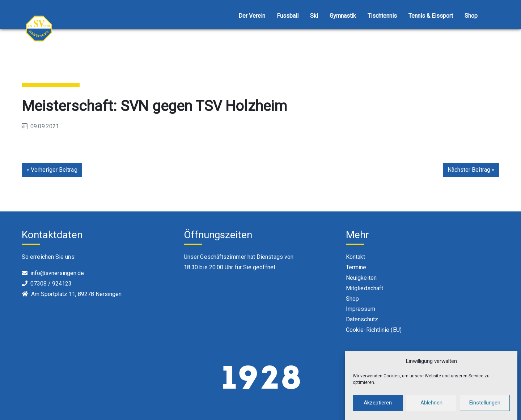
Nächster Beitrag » (471, 170)
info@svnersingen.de (57, 273)
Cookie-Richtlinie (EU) (374, 330)
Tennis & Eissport (431, 16)
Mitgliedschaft (365, 288)
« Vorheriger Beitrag (52, 170)
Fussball (288, 16)
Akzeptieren (378, 405)
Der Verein (252, 16)
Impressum (361, 309)
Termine (356, 267)
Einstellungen (485, 405)
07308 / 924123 (51, 284)
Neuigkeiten (361, 278)
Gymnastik (343, 16)
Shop (471, 16)
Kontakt (356, 257)
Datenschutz (362, 319)
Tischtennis (382, 16)
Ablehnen (431, 405)
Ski (314, 16)
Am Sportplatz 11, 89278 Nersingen (76, 294)
